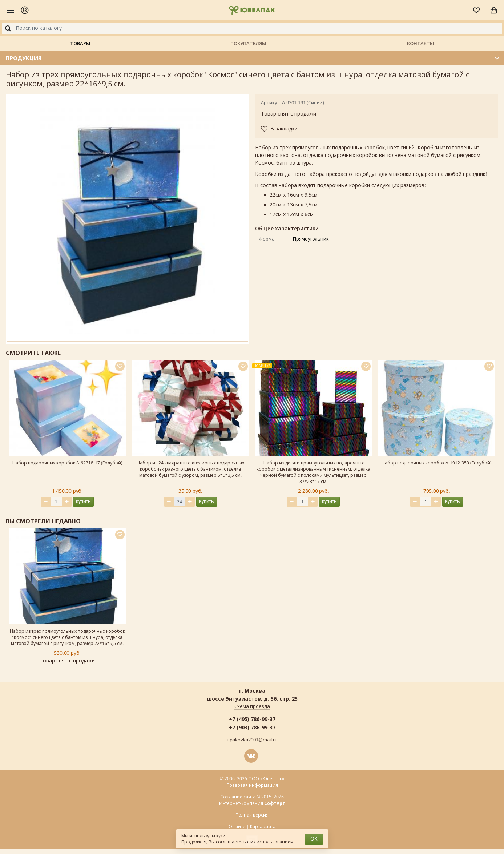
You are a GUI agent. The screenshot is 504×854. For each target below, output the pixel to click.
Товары (80, 43)
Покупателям (248, 43)
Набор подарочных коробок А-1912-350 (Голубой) (437, 463)
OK (314, 839)
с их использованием (270, 842)
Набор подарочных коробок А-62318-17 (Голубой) (67, 463)
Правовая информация (252, 785)
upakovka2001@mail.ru (252, 740)
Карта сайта (263, 827)
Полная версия (252, 815)
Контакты (420, 43)
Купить (83, 501)
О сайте (237, 827)
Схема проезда (252, 706)
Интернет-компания (252, 804)
